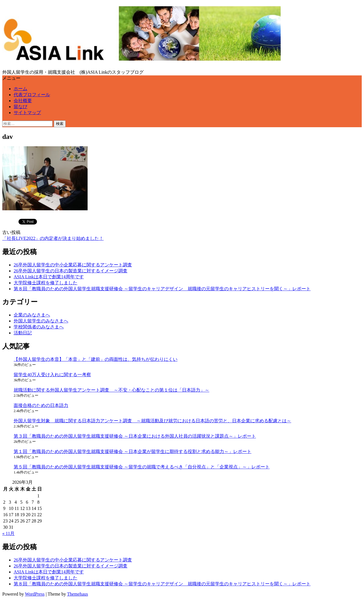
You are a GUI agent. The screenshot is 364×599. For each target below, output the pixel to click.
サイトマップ (27, 113)
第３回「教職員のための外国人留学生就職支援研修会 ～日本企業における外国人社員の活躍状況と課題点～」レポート (135, 436)
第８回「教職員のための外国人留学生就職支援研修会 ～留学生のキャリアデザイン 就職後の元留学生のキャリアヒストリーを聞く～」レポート (162, 289)
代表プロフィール (32, 95)
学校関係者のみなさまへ (39, 327)
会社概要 (23, 101)
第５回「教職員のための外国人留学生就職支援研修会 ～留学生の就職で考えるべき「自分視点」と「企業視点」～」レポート (142, 467)
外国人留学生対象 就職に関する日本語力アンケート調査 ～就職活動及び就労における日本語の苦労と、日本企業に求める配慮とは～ (152, 421)
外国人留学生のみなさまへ (41, 321)
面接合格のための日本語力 (41, 405)
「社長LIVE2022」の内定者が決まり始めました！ (53, 238)
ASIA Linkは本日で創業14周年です (49, 277)
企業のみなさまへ (32, 315)
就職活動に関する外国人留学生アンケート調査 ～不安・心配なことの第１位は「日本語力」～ (111, 390)
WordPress (35, 594)
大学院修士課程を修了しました (45, 283)
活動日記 (23, 333)
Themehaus (78, 594)
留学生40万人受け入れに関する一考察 (52, 375)
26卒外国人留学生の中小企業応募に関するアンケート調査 (73, 265)
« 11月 (8, 533)
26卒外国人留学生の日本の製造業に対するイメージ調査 (71, 271)
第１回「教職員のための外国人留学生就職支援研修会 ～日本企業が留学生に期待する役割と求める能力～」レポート (133, 451)
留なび (20, 107)
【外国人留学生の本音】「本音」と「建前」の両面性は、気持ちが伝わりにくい (96, 359)
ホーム (20, 89)
